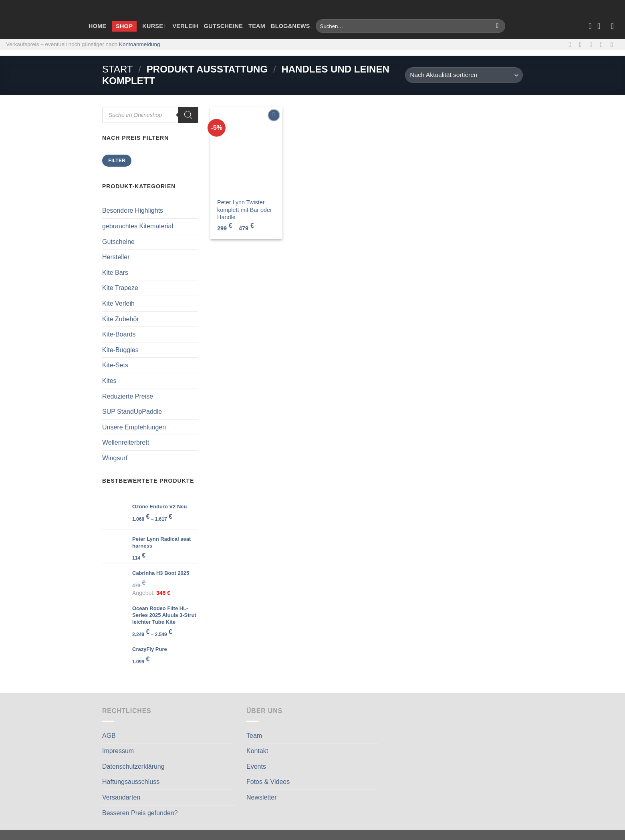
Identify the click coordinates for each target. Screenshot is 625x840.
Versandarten (121, 797)
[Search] (188, 115)
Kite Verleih (118, 303)
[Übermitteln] (497, 26)
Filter (117, 161)
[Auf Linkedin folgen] (614, 44)
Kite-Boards (119, 334)
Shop (124, 26)
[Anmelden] (615, 26)
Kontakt (257, 751)
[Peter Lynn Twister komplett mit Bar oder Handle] (246, 150)
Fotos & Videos (268, 782)
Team (257, 26)
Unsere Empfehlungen (134, 427)
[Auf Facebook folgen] (572, 44)
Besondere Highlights (133, 211)
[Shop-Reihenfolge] (464, 75)
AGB (109, 736)
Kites (109, 381)
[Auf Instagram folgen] (583, 44)
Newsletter (262, 797)
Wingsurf (115, 458)
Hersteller (116, 257)
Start (117, 69)
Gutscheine (223, 26)
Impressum (118, 751)
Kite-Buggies (120, 350)
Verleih (185, 26)
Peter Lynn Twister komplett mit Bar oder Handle (245, 210)
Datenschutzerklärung (133, 766)
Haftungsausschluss (131, 782)
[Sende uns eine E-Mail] (593, 44)
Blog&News (290, 26)
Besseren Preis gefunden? (140, 813)
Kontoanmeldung (140, 44)
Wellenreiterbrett (126, 442)
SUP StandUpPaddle (132, 412)
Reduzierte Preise (128, 396)
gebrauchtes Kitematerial (138, 226)
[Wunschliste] (590, 26)
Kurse (154, 26)
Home (97, 26)
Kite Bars (115, 273)
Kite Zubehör (121, 319)
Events (256, 766)
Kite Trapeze (120, 288)
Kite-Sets (115, 365)
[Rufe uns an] (603, 44)
